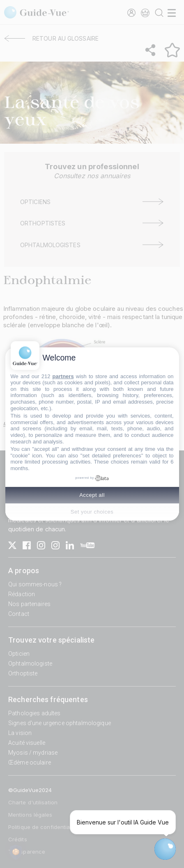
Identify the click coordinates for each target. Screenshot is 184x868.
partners (63, 376)
